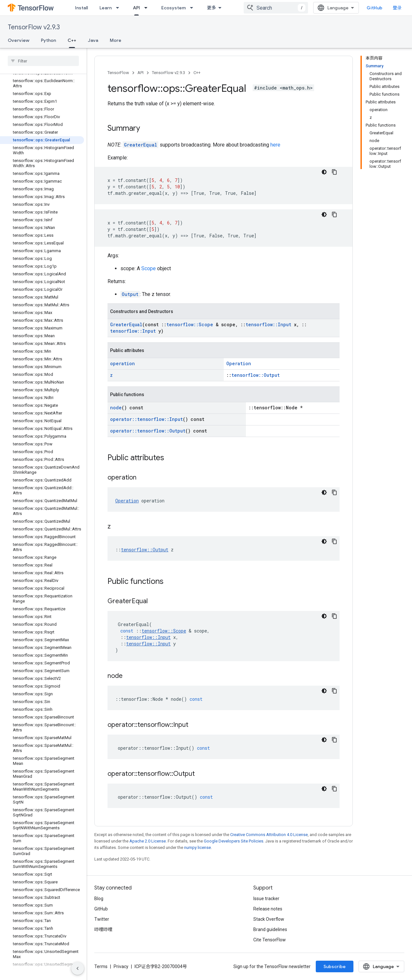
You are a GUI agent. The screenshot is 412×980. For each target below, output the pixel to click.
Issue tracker (266, 899)
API (140, 73)
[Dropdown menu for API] (148, 8)
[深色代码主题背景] (324, 172)
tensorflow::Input (268, 324)
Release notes (268, 909)
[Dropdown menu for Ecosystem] (193, 8)
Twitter (102, 919)
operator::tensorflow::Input (146, 419)
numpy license (197, 847)
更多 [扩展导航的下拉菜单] (211, 8)
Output (130, 294)
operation (122, 363)
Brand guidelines (270, 929)
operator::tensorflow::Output (148, 431)
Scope (149, 268)
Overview (19, 40)
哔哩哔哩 (103, 929)
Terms (101, 966)
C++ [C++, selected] (72, 40)
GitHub (375, 8)
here (275, 145)
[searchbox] (43, 61)
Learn (106, 8)
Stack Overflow (269, 919)
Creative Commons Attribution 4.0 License (269, 835)
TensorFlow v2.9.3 (34, 27)
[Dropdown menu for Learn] (119, 8)
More (116, 40)
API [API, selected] (136, 8)
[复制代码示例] (334, 172)
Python (48, 40)
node (116, 408)
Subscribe (335, 966)
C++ (197, 73)
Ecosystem (173, 8)
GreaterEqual (140, 145)
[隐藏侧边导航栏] (78, 968)
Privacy (121, 966)
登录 (397, 8)
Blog (99, 899)
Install (81, 8)
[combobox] (276, 8)
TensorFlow (118, 73)
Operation (239, 363)
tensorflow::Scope (190, 324)
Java (93, 40)
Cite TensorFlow (270, 940)
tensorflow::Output (256, 375)
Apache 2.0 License (148, 841)
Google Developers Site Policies (234, 841)
